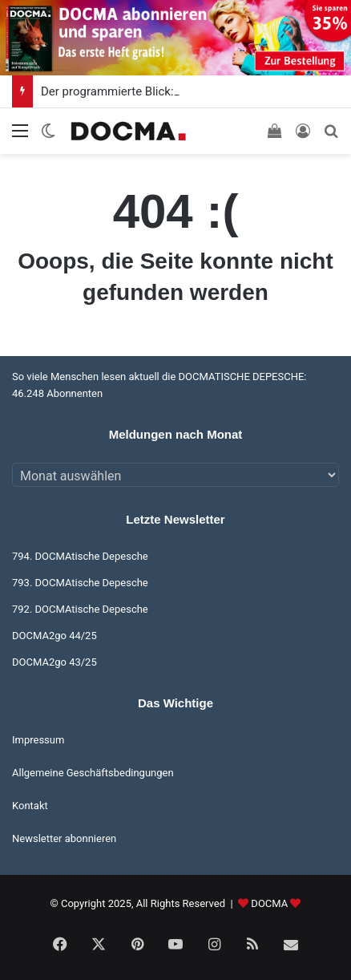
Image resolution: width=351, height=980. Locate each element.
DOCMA (269, 903)
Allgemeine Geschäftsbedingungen (93, 773)
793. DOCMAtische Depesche (80, 583)
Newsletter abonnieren (64, 838)
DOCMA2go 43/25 (54, 662)
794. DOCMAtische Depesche (80, 556)
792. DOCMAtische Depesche (80, 609)
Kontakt (30, 806)
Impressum (38, 740)
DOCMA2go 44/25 (54, 636)
